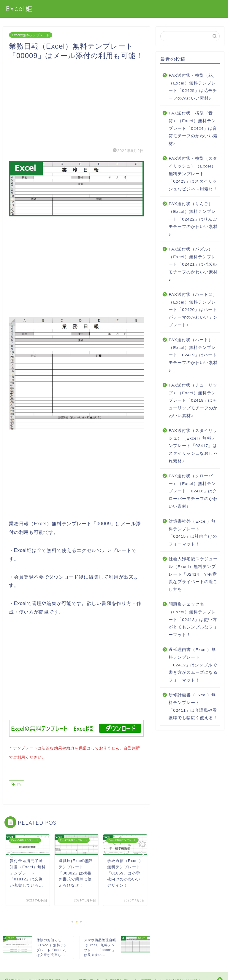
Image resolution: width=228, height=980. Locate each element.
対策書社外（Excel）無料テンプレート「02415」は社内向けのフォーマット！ (193, 533)
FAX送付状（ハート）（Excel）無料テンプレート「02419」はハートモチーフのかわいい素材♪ (193, 355)
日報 (18, 783)
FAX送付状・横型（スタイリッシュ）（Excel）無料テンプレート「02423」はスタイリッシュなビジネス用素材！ (193, 174)
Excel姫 (19, 8)
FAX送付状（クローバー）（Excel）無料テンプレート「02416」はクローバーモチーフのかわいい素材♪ (193, 491)
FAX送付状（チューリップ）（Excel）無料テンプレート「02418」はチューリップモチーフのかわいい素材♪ (193, 400)
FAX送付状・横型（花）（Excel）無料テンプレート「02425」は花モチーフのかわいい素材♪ (193, 87)
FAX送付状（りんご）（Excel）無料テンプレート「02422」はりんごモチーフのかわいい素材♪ (193, 219)
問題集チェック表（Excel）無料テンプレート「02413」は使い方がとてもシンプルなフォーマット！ (193, 619)
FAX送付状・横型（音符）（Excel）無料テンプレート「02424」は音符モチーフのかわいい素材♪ (193, 128)
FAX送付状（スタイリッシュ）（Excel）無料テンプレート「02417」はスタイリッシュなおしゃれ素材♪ (193, 446)
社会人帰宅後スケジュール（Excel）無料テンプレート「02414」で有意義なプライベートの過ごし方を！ (193, 574)
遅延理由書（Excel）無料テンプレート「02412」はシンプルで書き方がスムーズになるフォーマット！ (193, 665)
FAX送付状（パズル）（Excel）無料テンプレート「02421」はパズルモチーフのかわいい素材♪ (193, 264)
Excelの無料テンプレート (31, 35)
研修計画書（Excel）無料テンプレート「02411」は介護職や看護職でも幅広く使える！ (193, 706)
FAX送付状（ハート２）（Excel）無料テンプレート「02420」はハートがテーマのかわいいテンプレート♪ (193, 310)
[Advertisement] (76, 102)
